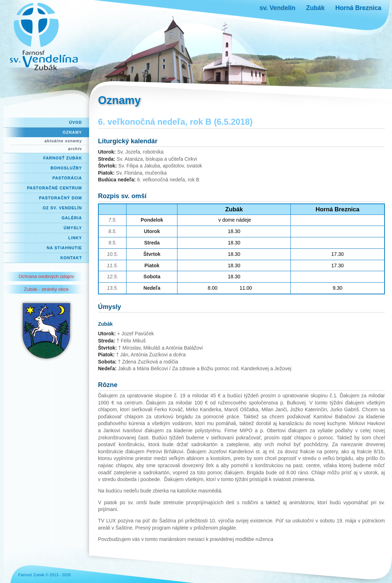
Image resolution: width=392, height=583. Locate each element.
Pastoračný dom (61, 198)
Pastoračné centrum (55, 188)
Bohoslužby (66, 168)
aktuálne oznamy (63, 141)
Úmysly (73, 228)
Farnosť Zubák (63, 158)
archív (75, 149)
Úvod (76, 122)
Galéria (72, 218)
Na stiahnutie (64, 248)
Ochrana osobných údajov (46, 276)
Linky (75, 238)
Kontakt (71, 258)
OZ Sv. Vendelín (62, 208)
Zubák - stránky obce (46, 289)
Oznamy (72, 132)
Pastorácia (67, 178)
